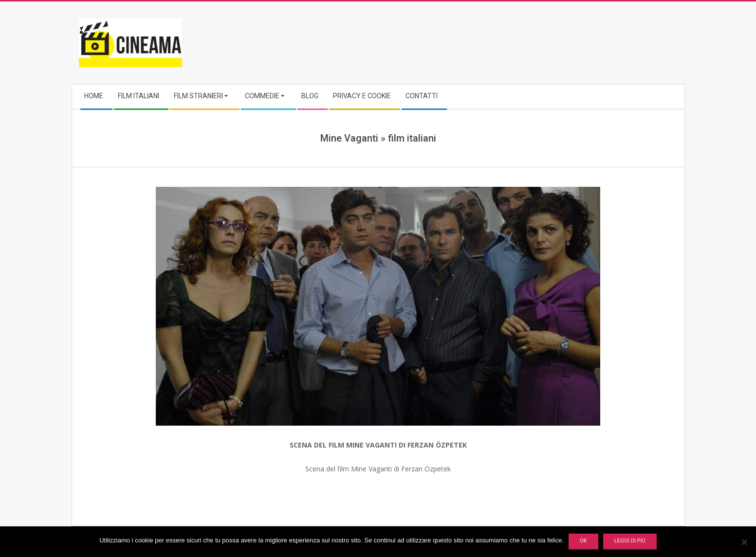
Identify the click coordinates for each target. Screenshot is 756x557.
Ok (583, 541)
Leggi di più (630, 541)
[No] (744, 542)
